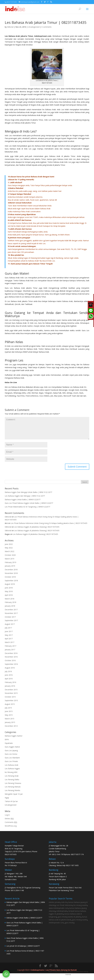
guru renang (70, 927)
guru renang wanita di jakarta (69, 921)
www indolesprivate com (59, 912)
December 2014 (11, 730)
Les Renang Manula (13, 791)
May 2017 (9, 639)
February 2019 (10, 566)
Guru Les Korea (11, 758)
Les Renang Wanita (12, 794)
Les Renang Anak (12, 780)
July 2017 (8, 632)
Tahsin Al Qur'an (11, 805)
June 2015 (9, 715)
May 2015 (9, 719)
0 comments (47, 27)
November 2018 (11, 577)
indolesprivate (62, 915)
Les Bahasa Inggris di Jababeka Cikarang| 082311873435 (37, 531)
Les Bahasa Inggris (12, 772)
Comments (11, 826)
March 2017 (9, 646)
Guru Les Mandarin (12, 762)
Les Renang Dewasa (13, 787)
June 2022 (9, 548)
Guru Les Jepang (11, 754)
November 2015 (11, 697)
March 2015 (9, 723)
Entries (9, 822)
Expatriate (9, 747)
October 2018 (10, 581)
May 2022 (9, 552)
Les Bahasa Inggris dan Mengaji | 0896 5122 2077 (25, 500)
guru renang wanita (80, 924)
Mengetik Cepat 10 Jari (14, 798)
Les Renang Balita (12, 783)
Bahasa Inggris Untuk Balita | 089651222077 (23, 503)
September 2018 (11, 584)
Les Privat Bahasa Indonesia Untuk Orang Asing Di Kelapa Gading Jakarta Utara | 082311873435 (49, 527)
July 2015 (8, 712)
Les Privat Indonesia (64, 909)
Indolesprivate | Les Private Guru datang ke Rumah (54, 974)
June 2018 (9, 592)
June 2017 (9, 635)
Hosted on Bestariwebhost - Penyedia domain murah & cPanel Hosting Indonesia (68, 977)
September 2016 (11, 668)
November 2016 (11, 661)
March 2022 (9, 555)
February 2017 (10, 650)
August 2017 (10, 628)
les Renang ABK (11, 776)
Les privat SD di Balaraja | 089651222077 (23, 950)
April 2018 (9, 599)
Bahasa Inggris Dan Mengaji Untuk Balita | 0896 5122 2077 (28, 496)
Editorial (10, 27)
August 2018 (10, 588)
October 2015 (10, 701)
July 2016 (8, 675)
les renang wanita (80, 909)
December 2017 (11, 613)
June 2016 (9, 679)
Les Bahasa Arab (12, 769)
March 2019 (9, 563)
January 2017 (10, 653)
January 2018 (10, 610)
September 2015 (11, 704)
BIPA (7, 743)
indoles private (55, 906)
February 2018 (10, 606)
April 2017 (9, 642)
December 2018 (11, 573)
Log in (7, 819)
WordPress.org (11, 830)
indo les (64, 906)
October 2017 (10, 621)
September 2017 (11, 624)
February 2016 (10, 686)
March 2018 (9, 603)
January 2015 (10, 726)
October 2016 (10, 664)
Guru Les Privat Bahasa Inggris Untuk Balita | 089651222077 (29, 507)
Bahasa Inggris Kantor (14, 740)
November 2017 (11, 617)
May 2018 (9, 595)
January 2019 (10, 570)
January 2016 (10, 690)
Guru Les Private (11, 765)
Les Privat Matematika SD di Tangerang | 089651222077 (27, 511)
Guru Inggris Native (12, 751)
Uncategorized (34, 27)
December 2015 (11, 693)
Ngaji (7, 802)
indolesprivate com (56, 927)
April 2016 (9, 683)
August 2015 (10, 708)
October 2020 (10, 559)
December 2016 (11, 657)
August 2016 (10, 672)
